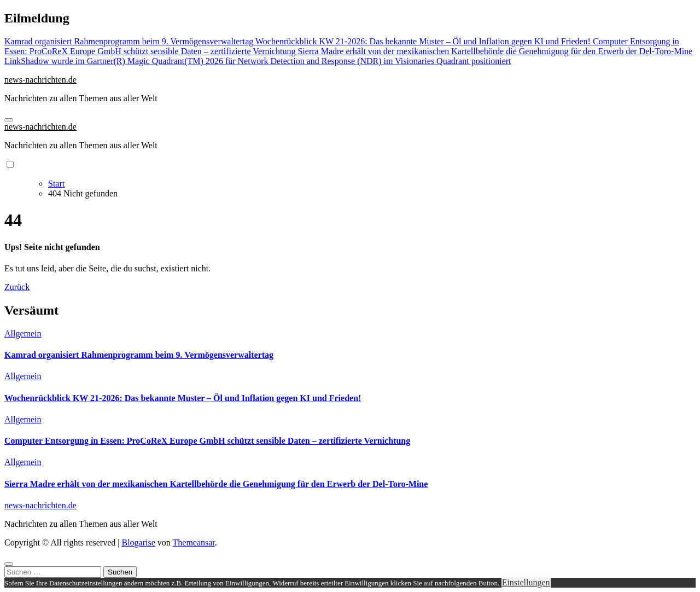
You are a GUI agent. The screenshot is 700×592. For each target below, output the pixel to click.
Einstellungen (526, 582)
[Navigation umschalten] (9, 120)
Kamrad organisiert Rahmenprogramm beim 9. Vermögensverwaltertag (139, 355)
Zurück (17, 287)
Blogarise (138, 542)
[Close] (9, 564)
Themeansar (194, 542)
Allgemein (23, 333)
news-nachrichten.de (40, 80)
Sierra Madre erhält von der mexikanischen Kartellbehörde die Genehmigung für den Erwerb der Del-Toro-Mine (216, 484)
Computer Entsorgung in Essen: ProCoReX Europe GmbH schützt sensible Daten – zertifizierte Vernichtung (207, 441)
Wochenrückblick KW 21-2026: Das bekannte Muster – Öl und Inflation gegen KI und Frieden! (183, 398)
